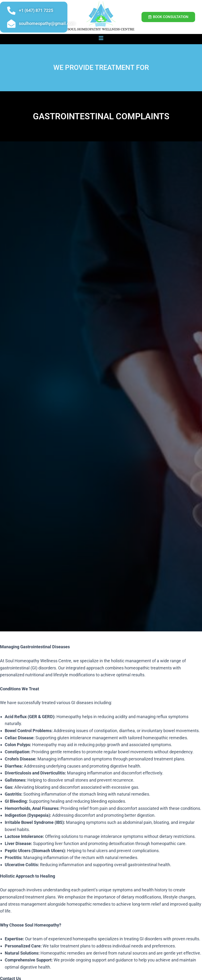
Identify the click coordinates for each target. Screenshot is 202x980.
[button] (101, 38)
